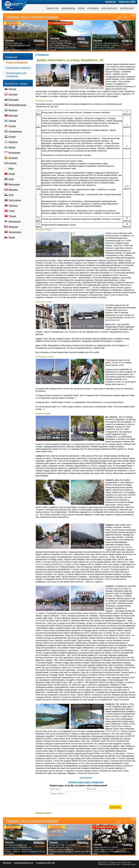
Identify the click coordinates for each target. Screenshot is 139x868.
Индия (12, 147)
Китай (12, 174)
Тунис (12, 211)
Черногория (15, 232)
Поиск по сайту (127, 2)
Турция (12, 216)
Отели (81, 8)
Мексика (13, 190)
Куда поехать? (109, 8)
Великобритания (17, 105)
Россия (12, 89)
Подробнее (40, 846)
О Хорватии (42, 55)
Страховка (93, 8)
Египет (12, 137)
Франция (13, 227)
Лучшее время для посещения (16, 75)
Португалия (15, 200)
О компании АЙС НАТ (46, 863)
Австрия (13, 94)
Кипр (11, 168)
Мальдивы (14, 184)
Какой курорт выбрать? (19, 68)
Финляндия (15, 221)
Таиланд (13, 206)
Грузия (12, 126)
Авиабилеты (68, 8)
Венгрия (13, 110)
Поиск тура (52, 8)
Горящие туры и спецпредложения (32, 821)
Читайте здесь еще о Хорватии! (86, 782)
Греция (12, 121)
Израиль (13, 142)
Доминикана (15, 131)
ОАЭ (11, 195)
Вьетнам (13, 116)
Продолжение (86, 778)
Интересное (127, 8)
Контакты (111, 2)
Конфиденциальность (23, 863)
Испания (13, 158)
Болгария (14, 100)
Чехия (12, 237)
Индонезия (14, 153)
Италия (12, 163)
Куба (11, 179)
